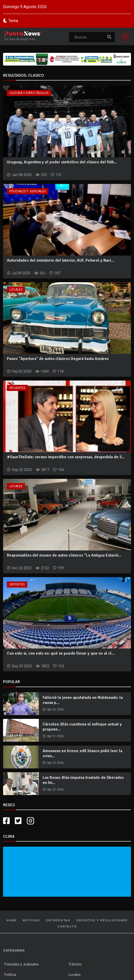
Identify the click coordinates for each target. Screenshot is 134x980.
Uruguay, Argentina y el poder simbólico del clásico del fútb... (62, 162)
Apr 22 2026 (55, 709)
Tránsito (75, 964)
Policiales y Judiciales (28, 191)
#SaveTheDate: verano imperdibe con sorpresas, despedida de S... (66, 457)
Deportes (17, 584)
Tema (13, 21)
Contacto (67, 927)
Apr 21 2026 (55, 736)
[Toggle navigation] (124, 36)
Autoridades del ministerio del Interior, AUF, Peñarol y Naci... (60, 260)
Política (10, 975)
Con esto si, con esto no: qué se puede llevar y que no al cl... (61, 653)
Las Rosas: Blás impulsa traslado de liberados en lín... (83, 780)
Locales (16, 290)
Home (11, 920)
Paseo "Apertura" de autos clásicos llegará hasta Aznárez (58, 359)
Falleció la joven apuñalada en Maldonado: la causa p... (83, 700)
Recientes (17, 388)
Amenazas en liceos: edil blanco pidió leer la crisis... (82, 753)
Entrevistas (58, 920)
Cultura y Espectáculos (29, 93)
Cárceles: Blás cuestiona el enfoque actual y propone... (82, 727)
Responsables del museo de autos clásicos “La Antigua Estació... (64, 555)
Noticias (31, 920)
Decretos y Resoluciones (102, 920)
